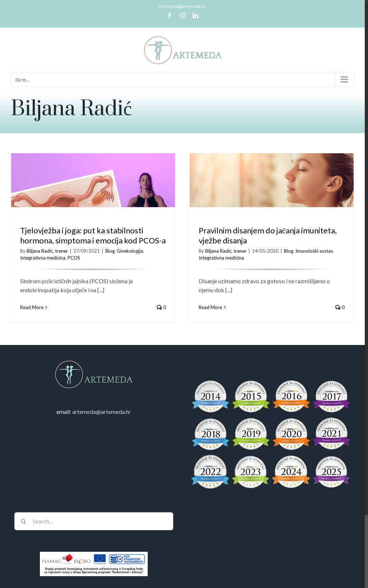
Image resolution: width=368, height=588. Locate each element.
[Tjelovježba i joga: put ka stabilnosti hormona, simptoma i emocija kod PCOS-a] (93, 196)
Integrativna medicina (43, 258)
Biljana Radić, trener (47, 251)
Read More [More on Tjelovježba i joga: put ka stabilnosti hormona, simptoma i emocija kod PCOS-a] (32, 307)
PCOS (74, 258)
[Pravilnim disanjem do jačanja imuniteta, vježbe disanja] (267, 196)
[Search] (23, 532)
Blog (110, 251)
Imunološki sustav (310, 251)
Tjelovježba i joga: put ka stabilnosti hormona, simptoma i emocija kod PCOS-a (93, 235)
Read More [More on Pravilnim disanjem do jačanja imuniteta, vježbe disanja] (206, 307)
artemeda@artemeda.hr (182, 6)
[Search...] (94, 532)
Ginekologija (130, 251)
